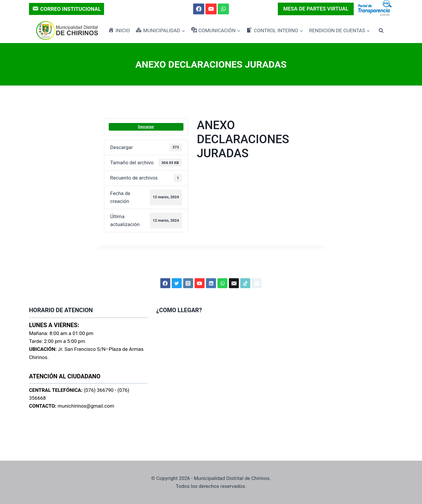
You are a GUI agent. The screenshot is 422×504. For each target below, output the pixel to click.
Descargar (146, 127)
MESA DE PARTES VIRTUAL (316, 9)
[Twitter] (177, 283)
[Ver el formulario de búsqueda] (381, 30)
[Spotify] (257, 283)
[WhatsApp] (223, 9)
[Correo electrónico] (234, 283)
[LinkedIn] (211, 283)
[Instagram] (188, 283)
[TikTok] (245, 283)
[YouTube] (211, 9)
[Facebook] (199, 9)
